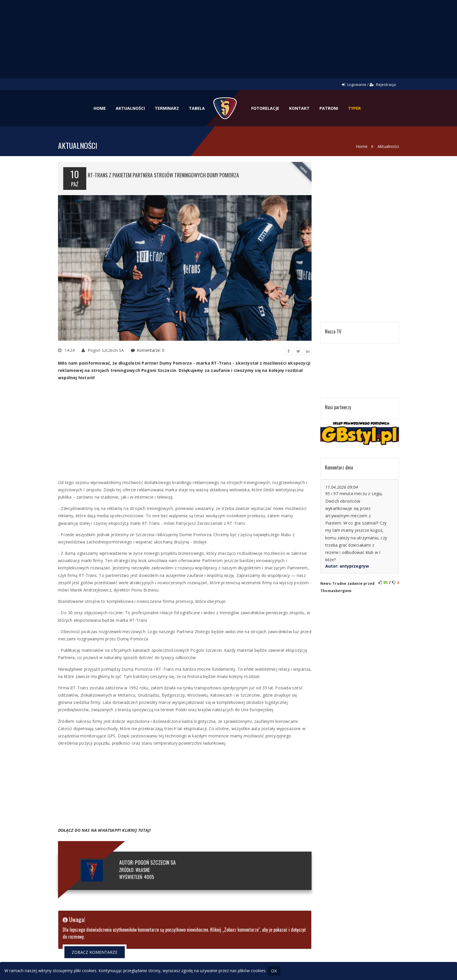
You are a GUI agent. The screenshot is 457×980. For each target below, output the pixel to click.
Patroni (329, 108)
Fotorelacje (265, 108)
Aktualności (130, 108)
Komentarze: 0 (151, 350)
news (304, 170)
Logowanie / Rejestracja (369, 84)
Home (100, 108)
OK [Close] (274, 971)
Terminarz (167, 108)
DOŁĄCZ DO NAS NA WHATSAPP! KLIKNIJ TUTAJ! (104, 830)
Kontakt (299, 108)
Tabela (197, 108)
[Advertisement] (228, 44)
